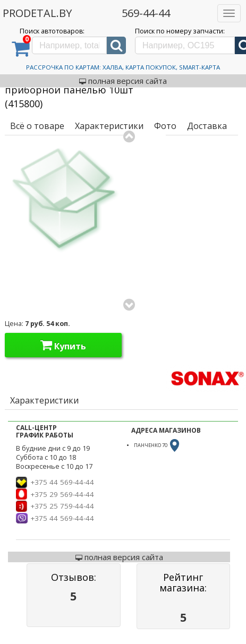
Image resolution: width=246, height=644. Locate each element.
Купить (63, 345)
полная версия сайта (123, 81)
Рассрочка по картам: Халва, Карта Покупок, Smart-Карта (123, 67)
